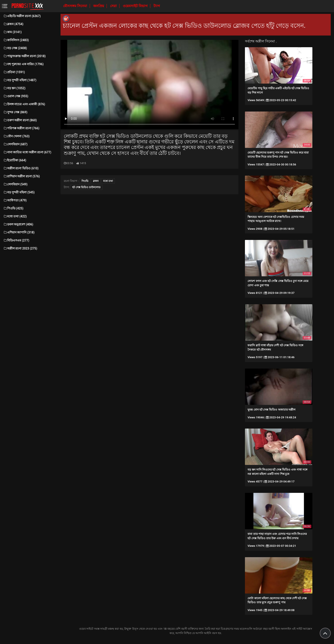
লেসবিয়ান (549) (15, 184)
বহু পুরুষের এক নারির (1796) (23, 64)
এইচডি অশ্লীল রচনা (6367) (22, 16)
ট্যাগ (157, 6)
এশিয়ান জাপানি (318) (19, 232)
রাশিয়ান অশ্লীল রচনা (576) (22, 176)
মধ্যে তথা (108, 181)
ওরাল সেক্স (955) (16, 96)
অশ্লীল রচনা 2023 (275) (20, 248)
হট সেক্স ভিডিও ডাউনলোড (86, 187)
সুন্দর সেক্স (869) (15, 112)
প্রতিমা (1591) (14, 72)
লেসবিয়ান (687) (15, 144)
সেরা (114, 6)
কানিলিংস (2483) (16, 40)
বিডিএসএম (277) (16, 240)
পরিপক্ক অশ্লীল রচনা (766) (21, 128)
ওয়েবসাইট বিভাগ (136, 6)
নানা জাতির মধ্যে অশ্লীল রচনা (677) (27, 152)
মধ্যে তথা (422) (15, 216)
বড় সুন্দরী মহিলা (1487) (20, 80)
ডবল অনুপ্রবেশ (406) (18, 224)
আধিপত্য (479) (15, 200)
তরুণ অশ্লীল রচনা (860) (20, 120)
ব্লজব (96, 181)
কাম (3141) (12, 32)
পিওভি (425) (13, 208)
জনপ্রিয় (99, 6)
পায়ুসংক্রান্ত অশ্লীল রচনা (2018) (24, 56)
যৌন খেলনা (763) (16, 136)
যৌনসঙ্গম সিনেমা (76, 6)
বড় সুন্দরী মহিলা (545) (19, 192)
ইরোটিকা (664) (15, 160)
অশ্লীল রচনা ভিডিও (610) (21, 168)
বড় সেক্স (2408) (15, 48)
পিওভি (85, 181)
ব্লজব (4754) (13, 24)
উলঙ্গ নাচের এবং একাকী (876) (24, 104)
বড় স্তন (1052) (14, 88)
